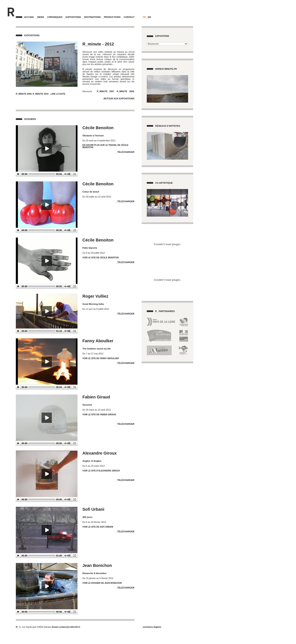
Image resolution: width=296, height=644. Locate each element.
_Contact (129, 17)
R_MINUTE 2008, (126, 91)
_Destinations (92, 17)
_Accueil (28, 17)
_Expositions (73, 17)
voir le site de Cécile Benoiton (101, 258)
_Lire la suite (57, 94)
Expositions (162, 36)
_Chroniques (54, 17)
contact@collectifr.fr (69, 627)
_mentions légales (151, 627)
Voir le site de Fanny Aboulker (101, 358)
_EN (149, 17)
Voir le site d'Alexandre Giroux (101, 471)
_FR (144, 17)
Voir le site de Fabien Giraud (99, 415)
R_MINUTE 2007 (104, 91)
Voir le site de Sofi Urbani (98, 527)
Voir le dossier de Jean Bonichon (102, 583)
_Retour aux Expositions (118, 99)
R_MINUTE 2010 (40, 94)
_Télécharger (125, 152)
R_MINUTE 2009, (24, 94)
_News (40, 17)
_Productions (112, 17)
